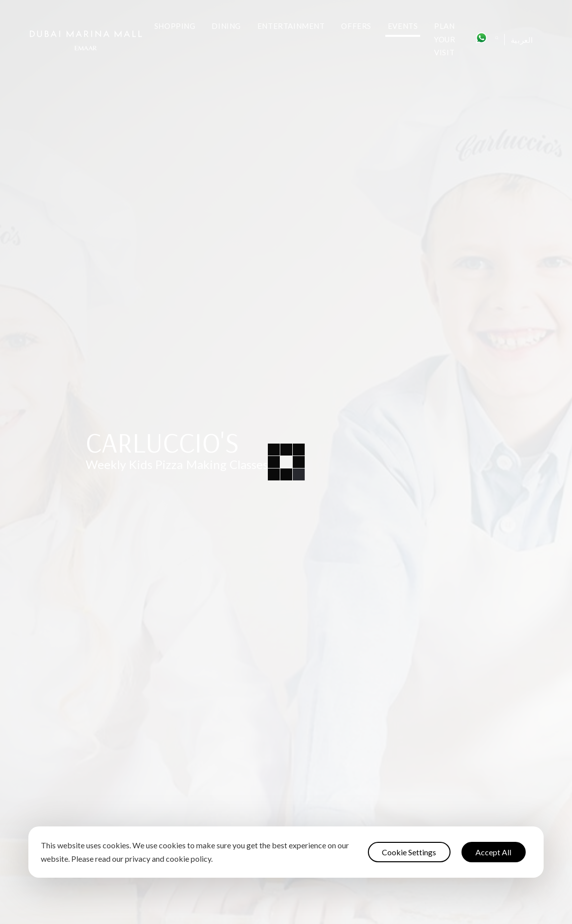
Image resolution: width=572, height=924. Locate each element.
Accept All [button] (493, 852)
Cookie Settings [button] (409, 852)
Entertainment (291, 26)
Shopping (175, 26)
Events (403, 26)
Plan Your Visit (445, 39)
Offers (356, 26)
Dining (226, 26)
